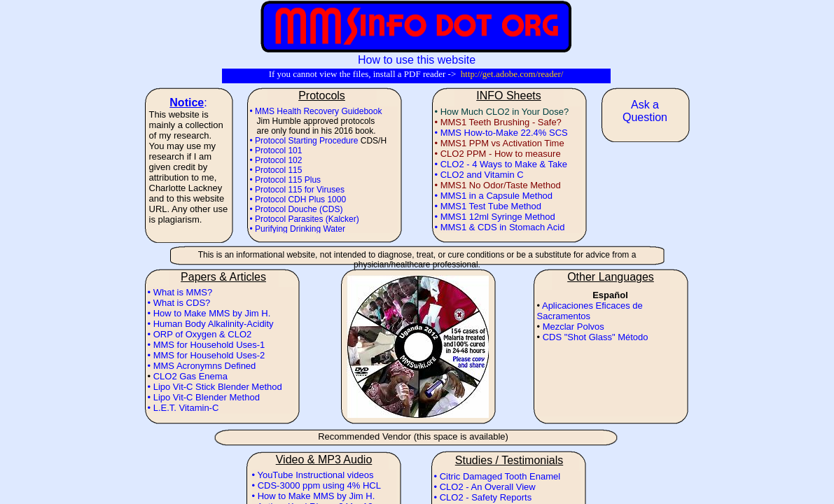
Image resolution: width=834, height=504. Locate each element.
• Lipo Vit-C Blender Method (204, 397)
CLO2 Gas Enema (190, 376)
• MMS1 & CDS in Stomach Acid (500, 227)
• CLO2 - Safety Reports (483, 497)
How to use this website (417, 60)
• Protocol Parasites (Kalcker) (305, 219)
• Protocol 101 (276, 150)
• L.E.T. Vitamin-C (183, 408)
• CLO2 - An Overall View (485, 487)
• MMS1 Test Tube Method (488, 206)
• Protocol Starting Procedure (304, 141)
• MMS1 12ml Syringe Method (495, 217)
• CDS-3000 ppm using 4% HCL (317, 485)
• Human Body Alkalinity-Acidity (211, 324)
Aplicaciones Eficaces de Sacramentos (590, 311)
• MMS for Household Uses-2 (207, 355)
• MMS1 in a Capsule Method (494, 196)
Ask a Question (645, 111)
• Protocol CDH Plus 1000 (298, 199)
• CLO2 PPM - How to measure (498, 154)
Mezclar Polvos (574, 327)
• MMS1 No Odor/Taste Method (498, 185)
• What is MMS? (180, 292)
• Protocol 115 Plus (286, 180)
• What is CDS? (179, 303)
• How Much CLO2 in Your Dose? (502, 112)
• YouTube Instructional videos (313, 475)
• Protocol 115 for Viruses (297, 190)
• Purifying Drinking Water (298, 229)
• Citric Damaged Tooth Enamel (498, 476)
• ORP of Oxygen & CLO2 (200, 334)
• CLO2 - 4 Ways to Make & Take (501, 164)
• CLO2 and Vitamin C (479, 175)
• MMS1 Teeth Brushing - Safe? (498, 122)
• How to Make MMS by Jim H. (314, 496)
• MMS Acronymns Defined (202, 366)
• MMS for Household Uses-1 (207, 345)
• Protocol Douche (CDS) (297, 209)
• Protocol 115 (276, 170)
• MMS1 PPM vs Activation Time (500, 143)
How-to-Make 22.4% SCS (516, 133)
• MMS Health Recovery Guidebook (316, 111)
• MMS (450, 133)
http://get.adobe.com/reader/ (512, 74)
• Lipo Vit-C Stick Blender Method (215, 387)
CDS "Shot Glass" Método (596, 337)
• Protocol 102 (276, 160)
